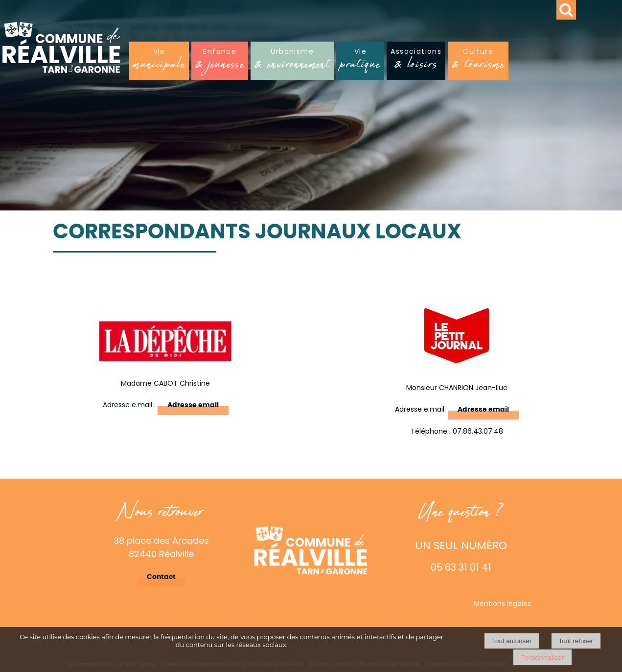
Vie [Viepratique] (360, 61)
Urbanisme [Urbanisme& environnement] (292, 61)
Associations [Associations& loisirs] (416, 61)
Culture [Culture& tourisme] (478, 61)
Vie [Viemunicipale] (159, 61)
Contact (161, 577)
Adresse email (193, 405)
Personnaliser (542, 657)
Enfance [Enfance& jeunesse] (220, 61)
